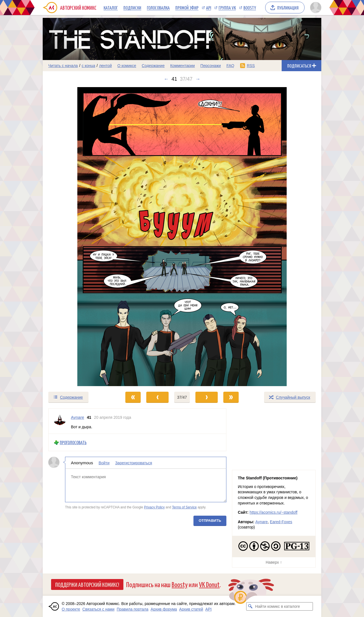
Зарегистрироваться (133, 463)
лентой (106, 66)
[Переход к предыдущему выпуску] (78, 237)
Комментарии (183, 66)
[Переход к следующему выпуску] (182, 237)
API (209, 8)
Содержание (153, 66)
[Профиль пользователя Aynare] (60, 421)
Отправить (210, 521)
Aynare (262, 522)
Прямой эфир (187, 8)
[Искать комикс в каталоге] (250, 606)
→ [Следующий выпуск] (198, 79)
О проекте (71, 609)
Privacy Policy (154, 507)
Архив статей (191, 609)
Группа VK (227, 8)
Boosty (250, 8)
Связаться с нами (98, 609)
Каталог (111, 8)
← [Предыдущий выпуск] (166, 79)
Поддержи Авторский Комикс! (87, 584)
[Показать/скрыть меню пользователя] (315, 8)
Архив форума (164, 609)
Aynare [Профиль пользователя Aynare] (77, 417)
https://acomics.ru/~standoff (273, 512)
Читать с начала (63, 66)
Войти (104, 463)
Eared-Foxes (281, 522)
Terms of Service (184, 507)
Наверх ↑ (274, 562)
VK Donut (209, 584)
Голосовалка (158, 8)
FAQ (230, 66)
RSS (251, 66)
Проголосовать (73, 442)
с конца (89, 66)
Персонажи (211, 66)
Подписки (132, 8)
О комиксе (127, 66)
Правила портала (133, 609)
